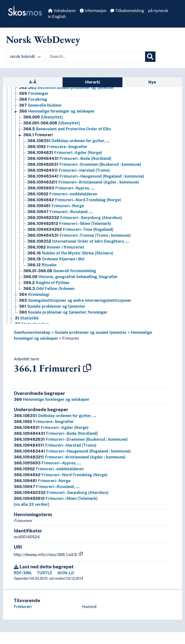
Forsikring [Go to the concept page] (33, 99)
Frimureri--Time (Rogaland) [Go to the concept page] (70, 229)
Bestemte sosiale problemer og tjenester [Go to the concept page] (67, 88)
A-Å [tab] (33, 82)
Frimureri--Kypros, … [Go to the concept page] (61, 188)
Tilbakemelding (127, 11)
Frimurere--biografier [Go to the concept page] (57, 147)
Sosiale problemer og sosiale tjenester (91, 332)
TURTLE (45, 573)
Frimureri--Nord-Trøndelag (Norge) (61, 475)
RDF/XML (23, 573)
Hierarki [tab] (92, 82)
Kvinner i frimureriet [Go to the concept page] (56, 247)
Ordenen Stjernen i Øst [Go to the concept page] (56, 259)
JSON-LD (66, 573)
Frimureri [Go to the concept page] (38, 135)
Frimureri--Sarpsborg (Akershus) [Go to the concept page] (75, 218)
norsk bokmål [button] (25, 57)
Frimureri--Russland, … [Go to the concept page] (60, 212)
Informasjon (93, 11)
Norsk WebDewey (43, 39)
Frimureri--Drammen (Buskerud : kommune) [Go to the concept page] (84, 164)
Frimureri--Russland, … (47, 487)
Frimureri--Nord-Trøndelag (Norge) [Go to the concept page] (74, 200)
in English (57, 17)
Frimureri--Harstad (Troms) (55, 445)
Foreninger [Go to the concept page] (34, 93)
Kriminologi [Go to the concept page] (34, 295)
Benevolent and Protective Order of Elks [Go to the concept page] (67, 129)
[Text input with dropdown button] (96, 57)
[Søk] (150, 57)
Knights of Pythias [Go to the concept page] (46, 283)
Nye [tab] (152, 82)
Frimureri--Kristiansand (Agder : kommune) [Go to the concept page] (83, 182)
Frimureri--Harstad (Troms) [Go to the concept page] (69, 170)
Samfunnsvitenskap (32, 332)
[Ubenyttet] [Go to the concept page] (43, 117)
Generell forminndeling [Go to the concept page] (60, 271)
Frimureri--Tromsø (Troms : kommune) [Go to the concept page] (79, 235)
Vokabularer (62, 11)
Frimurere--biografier (44, 422)
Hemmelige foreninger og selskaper (52, 399)
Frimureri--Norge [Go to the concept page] (56, 206)
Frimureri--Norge (42, 481)
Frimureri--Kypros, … (47, 463)
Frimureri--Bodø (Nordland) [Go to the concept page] (69, 159)
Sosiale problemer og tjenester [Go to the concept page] (52, 306)
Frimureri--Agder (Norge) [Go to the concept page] (65, 153)
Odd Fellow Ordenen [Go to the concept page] (49, 289)
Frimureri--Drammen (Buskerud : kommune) (71, 439)
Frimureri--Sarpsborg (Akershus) (61, 493)
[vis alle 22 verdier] (32, 504)
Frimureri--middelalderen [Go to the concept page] (62, 194)
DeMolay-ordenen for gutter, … (55, 416)
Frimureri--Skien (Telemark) (56, 499)
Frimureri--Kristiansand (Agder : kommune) (70, 457)
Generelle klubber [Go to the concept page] (40, 105)
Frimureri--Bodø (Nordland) (56, 433)
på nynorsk (158, 11)
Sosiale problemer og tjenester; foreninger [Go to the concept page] (63, 312)
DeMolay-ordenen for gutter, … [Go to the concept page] (68, 141)
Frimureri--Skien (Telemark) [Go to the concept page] (69, 224)
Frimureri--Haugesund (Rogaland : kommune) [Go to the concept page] (86, 176)
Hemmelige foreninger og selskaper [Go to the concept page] (57, 111)
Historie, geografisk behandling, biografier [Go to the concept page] (70, 277)
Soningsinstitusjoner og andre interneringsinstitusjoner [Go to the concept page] (75, 300)
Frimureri (71, 338)
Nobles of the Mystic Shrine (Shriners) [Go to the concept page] (70, 253)
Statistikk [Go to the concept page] (27, 318)
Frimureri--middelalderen (49, 469)
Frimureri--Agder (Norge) (51, 428)
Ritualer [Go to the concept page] (42, 265)
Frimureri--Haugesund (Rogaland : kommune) (72, 451)
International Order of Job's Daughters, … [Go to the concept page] (78, 241)
